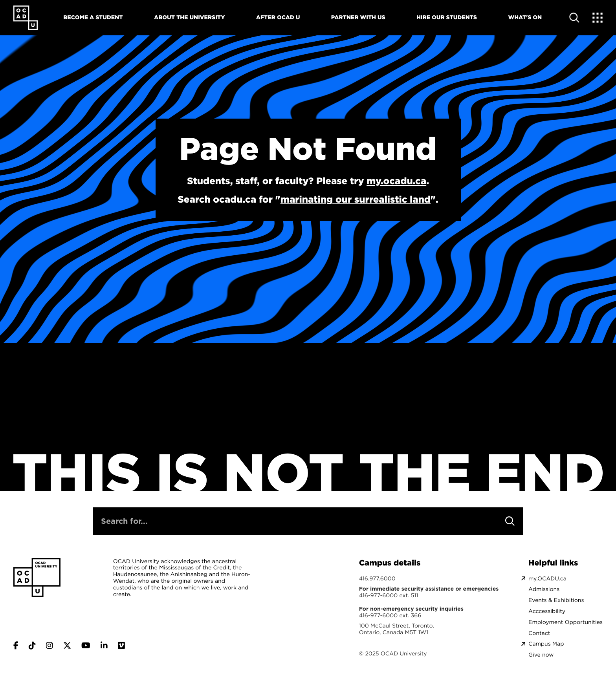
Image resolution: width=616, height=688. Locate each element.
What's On (525, 17)
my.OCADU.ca (547, 579)
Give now (541, 655)
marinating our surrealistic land (356, 199)
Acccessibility (547, 611)
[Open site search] (574, 18)
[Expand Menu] (598, 18)
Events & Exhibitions (556, 600)
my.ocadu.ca (396, 181)
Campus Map (546, 644)
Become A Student (93, 17)
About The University (189, 17)
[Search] (510, 521)
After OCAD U (278, 17)
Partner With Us (358, 17)
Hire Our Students (447, 17)
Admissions (544, 589)
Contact (539, 633)
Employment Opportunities (566, 622)
